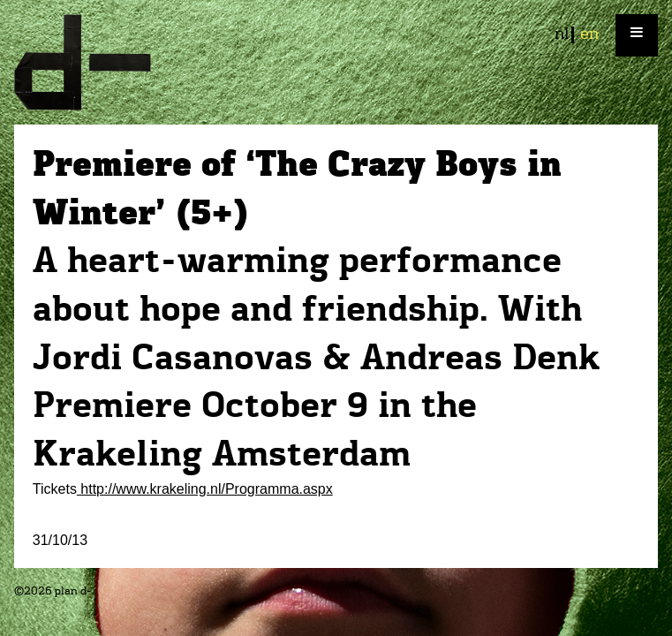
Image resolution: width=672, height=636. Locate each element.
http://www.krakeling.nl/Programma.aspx (205, 489)
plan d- (336, 62)
